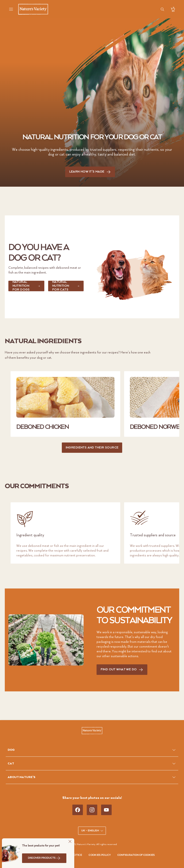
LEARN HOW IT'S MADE (90, 172)
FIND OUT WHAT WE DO (122, 670)
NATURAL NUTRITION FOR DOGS (26, 286)
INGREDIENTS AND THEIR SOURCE (92, 448)
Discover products (44, 858)
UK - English (92, 831)
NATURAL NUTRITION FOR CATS (66, 286)
